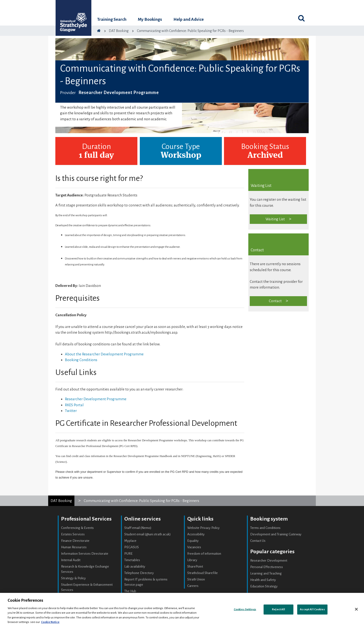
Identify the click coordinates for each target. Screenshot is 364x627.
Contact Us (258, 541)
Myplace (130, 541)
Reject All (278, 609)
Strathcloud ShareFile (203, 573)
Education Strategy (264, 586)
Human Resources (74, 547)
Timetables (132, 560)
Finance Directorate (75, 541)
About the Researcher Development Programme (104, 354)
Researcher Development (269, 561)
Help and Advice (189, 19)
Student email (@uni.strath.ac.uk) (148, 534)
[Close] (356, 609)
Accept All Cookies (312, 609)
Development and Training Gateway (276, 534)
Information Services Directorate (85, 554)
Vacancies (194, 547)
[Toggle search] (301, 18)
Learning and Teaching (266, 573)
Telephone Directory (139, 573)
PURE (128, 554)
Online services (143, 519)
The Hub (130, 591)
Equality (193, 541)
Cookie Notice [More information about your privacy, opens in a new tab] (50, 622)
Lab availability (135, 566)
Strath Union (196, 579)
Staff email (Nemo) (138, 528)
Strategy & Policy (73, 578)
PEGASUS (132, 547)
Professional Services (86, 519)
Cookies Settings (245, 609)
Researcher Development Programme (96, 399)
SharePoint (195, 566)
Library (192, 560)
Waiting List (275, 219)
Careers (193, 586)
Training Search (112, 19)
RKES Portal (74, 405)
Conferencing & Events (77, 528)
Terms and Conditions (265, 528)
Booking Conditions (81, 360)
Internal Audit (71, 560)
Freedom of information (204, 554)
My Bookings (150, 19)
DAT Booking (61, 501)
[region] (182, 610)
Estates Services (73, 534)
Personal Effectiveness (267, 567)
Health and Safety (263, 580)
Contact (275, 301)
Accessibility (196, 534)
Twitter (71, 411)
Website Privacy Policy (203, 528)
